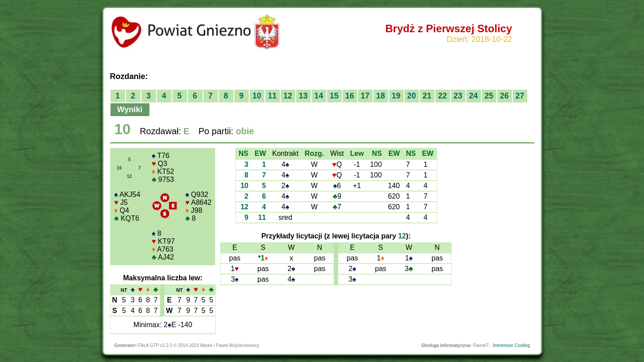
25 (489, 96)
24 (473, 96)
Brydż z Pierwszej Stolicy (449, 28)
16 (350, 96)
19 (396, 96)
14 (319, 96)
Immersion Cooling (511, 345)
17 (365, 96)
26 (504, 96)
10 (257, 96)
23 (458, 96)
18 (381, 96)
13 (303, 96)
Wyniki (130, 109)
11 (272, 96)
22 (442, 96)
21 (427, 96)
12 (288, 96)
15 (334, 96)
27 (520, 96)
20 (412, 96)
